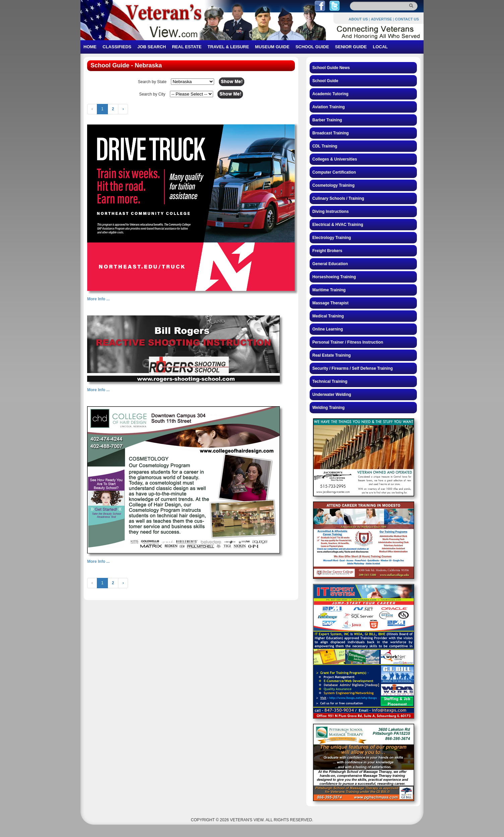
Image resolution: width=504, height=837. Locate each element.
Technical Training (330, 381)
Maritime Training (329, 290)
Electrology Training (332, 238)
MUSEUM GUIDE (272, 47)
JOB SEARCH (152, 47)
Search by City (152, 94)
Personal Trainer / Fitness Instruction (348, 342)
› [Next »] (123, 109)
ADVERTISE (382, 19)
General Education (330, 264)
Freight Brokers (327, 251)
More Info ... (98, 299)
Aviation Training (329, 107)
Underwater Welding (332, 395)
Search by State (152, 82)
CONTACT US (407, 19)
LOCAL (380, 47)
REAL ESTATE (187, 47)
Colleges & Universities (335, 159)
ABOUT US (358, 19)
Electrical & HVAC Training (338, 225)
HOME (90, 47)
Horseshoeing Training (334, 277)
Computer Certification (334, 172)
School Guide (325, 81)
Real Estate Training (332, 355)
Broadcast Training (331, 133)
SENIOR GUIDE (351, 47)
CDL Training (325, 146)
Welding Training (328, 408)
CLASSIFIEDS (117, 47)
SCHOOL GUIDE (312, 47)
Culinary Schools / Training (338, 198)
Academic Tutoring (330, 94)
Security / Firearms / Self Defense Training (353, 368)
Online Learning (328, 329)
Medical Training (328, 316)
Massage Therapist (330, 303)
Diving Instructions (331, 212)
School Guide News (331, 68)
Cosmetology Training (333, 185)
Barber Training (327, 120)
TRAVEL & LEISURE (228, 47)
